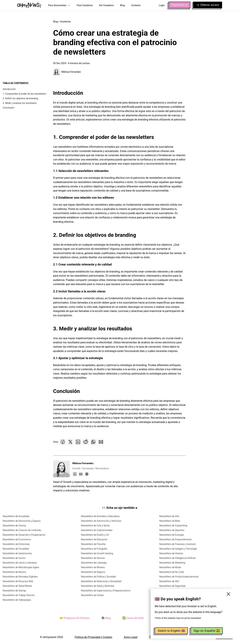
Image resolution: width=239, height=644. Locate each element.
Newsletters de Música (14, 572)
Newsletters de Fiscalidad (16, 549)
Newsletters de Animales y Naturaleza (100, 516)
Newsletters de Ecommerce (17, 539)
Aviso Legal (131, 637)
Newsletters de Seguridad (172, 586)
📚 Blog (106, 618)
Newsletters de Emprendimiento (175, 539)
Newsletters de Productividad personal (179, 577)
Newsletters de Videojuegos (17, 600)
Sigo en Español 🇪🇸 (207, 631)
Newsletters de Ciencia (14, 526)
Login (162, 5)
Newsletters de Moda (170, 567)
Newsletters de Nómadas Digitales (20, 577)
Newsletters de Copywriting (173, 526)
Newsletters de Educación (94, 539)
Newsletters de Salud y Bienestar (98, 586)
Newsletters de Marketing (172, 563)
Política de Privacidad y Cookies (93, 637)
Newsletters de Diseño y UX (95, 535)
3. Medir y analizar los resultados (20, 103)
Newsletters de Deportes (172, 530)
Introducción (9, 89)
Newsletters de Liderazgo (94, 563)
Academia (65, 22)
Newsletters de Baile (170, 521)
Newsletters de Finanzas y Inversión (177, 544)
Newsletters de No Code (171, 572)
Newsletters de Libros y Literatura (20, 563)
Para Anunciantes (59, 5)
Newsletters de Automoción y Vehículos (101, 521)
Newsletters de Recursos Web (18, 581)
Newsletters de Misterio (93, 567)
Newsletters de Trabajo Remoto (19, 595)
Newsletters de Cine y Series (95, 526)
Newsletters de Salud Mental (17, 586)
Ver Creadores (106, 5)
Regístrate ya (179, 5)
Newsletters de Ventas (92, 595)
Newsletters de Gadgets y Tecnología (178, 549)
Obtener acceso (208, 5)
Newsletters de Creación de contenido (22, 530)
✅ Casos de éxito (133, 618)
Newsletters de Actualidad (16, 516)
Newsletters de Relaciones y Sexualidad (101, 581)
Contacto (136, 5)
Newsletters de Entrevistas (16, 544)
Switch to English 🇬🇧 (171, 631)
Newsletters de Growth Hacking (97, 553)
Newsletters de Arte (169, 516)
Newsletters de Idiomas (93, 558)
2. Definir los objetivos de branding (20, 98)
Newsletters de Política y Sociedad (98, 577)
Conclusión (8, 108)
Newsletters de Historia (171, 553)
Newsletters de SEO (169, 581)
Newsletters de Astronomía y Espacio (22, 521)
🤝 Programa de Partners (75, 618)
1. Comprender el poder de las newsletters (24, 94)
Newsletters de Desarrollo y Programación (24, 535)
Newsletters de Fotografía (94, 549)
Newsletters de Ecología (171, 535)
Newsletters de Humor (14, 558)
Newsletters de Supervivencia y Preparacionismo (106, 591)
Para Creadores (85, 5)
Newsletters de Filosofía (93, 544)
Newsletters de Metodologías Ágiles (21, 567)
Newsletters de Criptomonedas (97, 530)
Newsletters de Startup (14, 591)
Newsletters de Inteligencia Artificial (177, 558)
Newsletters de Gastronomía (17, 553)
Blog (122, 5)
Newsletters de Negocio (93, 572)
